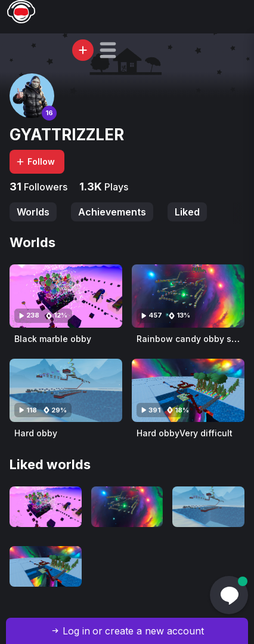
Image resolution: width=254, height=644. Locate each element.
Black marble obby (53, 339)
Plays (115, 187)
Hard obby (36, 433)
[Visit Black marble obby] (66, 296)
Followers (44, 187)
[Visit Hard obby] (66, 390)
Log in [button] (76, 631)
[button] (108, 50)
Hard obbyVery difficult (185, 433)
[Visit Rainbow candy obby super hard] (188, 296)
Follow (35, 161)
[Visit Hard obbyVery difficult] (188, 390)
